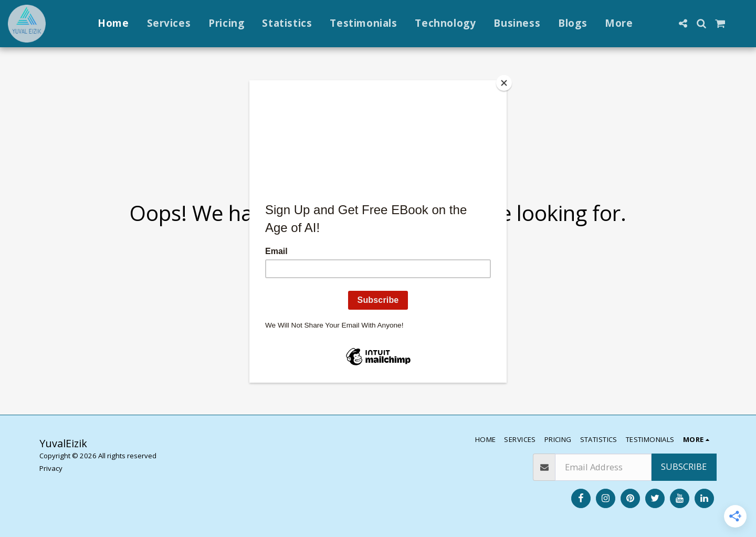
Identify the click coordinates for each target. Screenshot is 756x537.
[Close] (504, 83)
